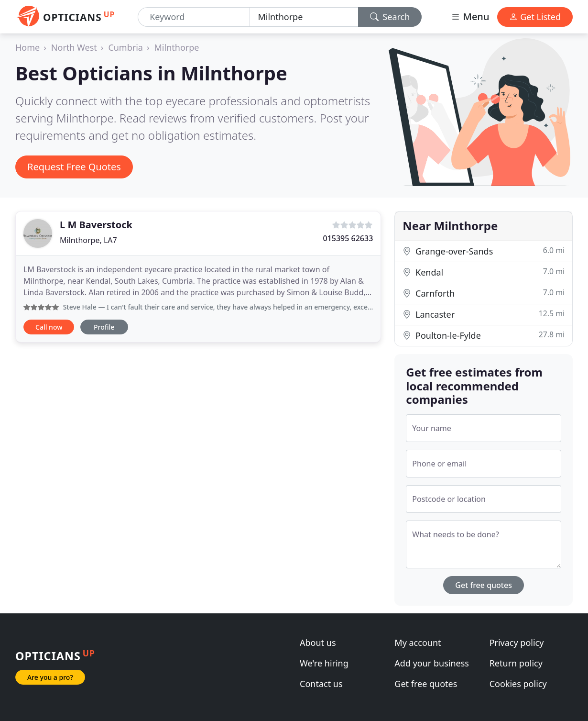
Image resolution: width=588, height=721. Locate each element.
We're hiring (324, 663)
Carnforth (484, 293)
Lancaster (484, 314)
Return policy (516, 663)
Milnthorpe (177, 47)
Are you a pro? (50, 677)
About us (318, 643)
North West (74, 47)
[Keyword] (194, 17)
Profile (104, 327)
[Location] (304, 17)
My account (418, 643)
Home (27, 47)
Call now (49, 327)
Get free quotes (484, 585)
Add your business (432, 663)
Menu (470, 17)
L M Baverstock (96, 225)
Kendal (484, 272)
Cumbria (125, 47)
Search (390, 17)
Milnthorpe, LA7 (88, 240)
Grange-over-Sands (484, 251)
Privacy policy (517, 643)
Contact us (321, 684)
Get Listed (535, 17)
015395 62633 (348, 238)
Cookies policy (518, 684)
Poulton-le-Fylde (484, 335)
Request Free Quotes (74, 167)
